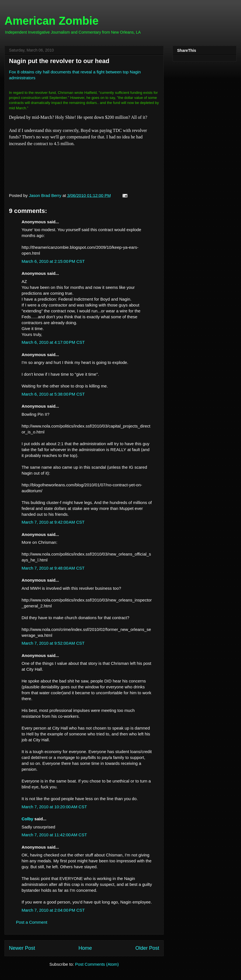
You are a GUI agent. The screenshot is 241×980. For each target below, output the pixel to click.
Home (85, 948)
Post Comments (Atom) (97, 964)
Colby (27, 819)
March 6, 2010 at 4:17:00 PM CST (53, 342)
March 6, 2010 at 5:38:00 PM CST (53, 394)
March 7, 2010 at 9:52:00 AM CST (53, 643)
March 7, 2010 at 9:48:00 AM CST (53, 568)
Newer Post (22, 948)
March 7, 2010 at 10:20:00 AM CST (54, 807)
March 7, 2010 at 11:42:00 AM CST (54, 835)
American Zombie (52, 21)
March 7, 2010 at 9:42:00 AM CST (53, 522)
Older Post (147, 948)
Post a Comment (32, 922)
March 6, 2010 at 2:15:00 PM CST (53, 261)
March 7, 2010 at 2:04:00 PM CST (53, 910)
